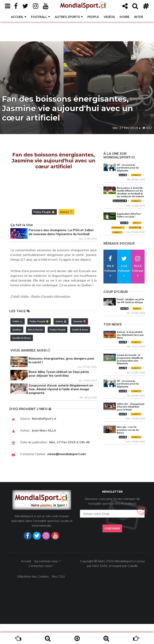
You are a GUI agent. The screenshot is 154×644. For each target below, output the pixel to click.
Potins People (58, 350)
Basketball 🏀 (135, 227)
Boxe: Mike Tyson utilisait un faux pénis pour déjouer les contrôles (59, 394)
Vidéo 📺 (18, 341)
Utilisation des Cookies (33, 596)
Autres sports (67, 17)
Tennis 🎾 (137, 308)
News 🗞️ (123, 175)
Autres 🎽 (66, 232)
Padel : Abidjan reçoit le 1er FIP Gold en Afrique (130, 301)
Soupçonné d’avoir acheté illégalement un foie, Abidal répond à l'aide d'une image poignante (61, 409)
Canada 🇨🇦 (80, 341)
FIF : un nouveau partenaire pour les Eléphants (128, 168)
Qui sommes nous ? (47, 581)
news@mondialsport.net (67, 474)
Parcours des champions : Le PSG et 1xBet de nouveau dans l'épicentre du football (61, 252)
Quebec (17, 350)
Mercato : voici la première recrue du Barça (128, 430)
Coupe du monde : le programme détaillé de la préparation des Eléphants (130, 359)
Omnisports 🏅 (118, 227)
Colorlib (133, 586)
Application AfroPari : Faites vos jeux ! (129, 215)
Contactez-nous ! (41, 586)
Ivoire (125, 17)
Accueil (17, 17)
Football (39, 17)
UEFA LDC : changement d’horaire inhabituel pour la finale (130, 407)
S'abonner (112, 548)
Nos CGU (58, 596)
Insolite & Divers (22, 358)
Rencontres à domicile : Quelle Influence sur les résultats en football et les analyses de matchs (130, 192)
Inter (139, 17)
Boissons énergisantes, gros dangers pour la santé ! (62, 380)
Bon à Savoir (35, 350)
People (93, 17)
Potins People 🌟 (44, 232)
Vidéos (109, 17)
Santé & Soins (80, 350)
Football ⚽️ (136, 175)
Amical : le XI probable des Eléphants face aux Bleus (130, 335)
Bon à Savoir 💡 (120, 201)
